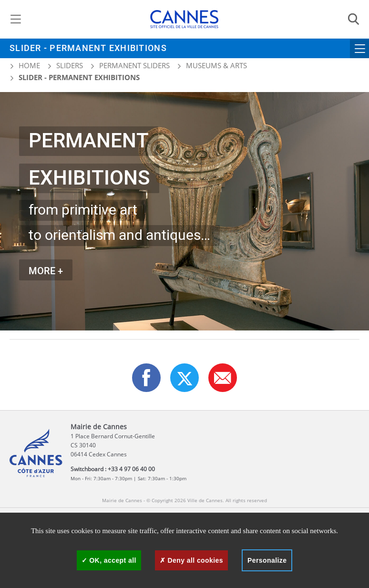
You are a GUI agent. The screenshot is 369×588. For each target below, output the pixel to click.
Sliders (70, 65)
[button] (223, 378)
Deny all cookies (191, 560)
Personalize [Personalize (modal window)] (267, 560)
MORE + (46, 271)
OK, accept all (109, 560)
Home (25, 65)
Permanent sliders (134, 65)
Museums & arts (216, 65)
